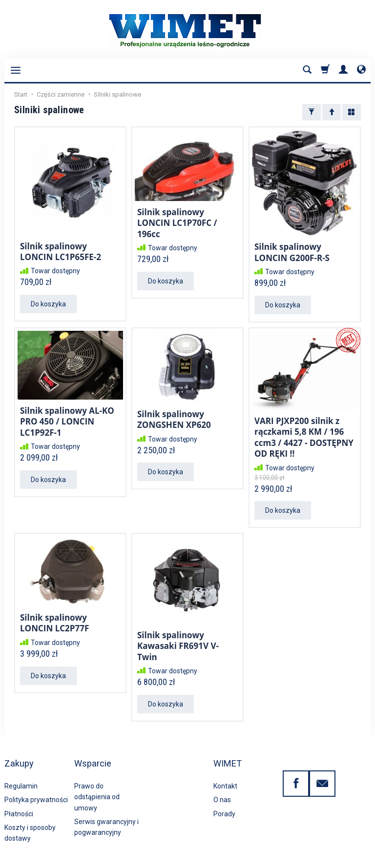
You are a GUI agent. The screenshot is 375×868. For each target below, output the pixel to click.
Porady (224, 791)
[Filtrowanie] (312, 112)
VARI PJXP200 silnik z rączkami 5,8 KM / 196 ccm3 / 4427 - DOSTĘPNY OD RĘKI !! (304, 433)
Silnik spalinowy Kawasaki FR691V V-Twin (178, 638)
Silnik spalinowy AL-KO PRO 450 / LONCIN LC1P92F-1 (67, 418)
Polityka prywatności (36, 777)
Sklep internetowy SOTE (342, 858)
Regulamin (21, 763)
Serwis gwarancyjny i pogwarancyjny (106, 804)
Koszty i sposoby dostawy (30, 810)
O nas (222, 777)
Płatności (19, 791)
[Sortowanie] (332, 112)
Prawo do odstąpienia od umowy (97, 774)
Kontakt (225, 763)
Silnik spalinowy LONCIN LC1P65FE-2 (61, 251)
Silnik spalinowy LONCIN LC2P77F (54, 616)
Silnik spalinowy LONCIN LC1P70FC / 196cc (177, 222)
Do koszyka (48, 302)
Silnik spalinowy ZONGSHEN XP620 (174, 416)
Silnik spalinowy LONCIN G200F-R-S (292, 251)
